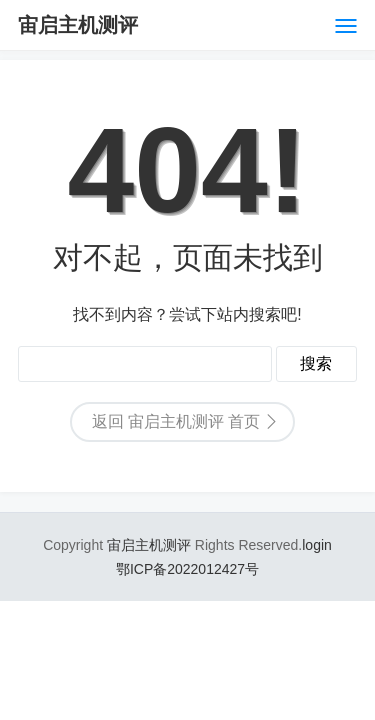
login (317, 545)
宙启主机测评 (78, 25)
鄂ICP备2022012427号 (187, 569)
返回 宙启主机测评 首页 (176, 421)
